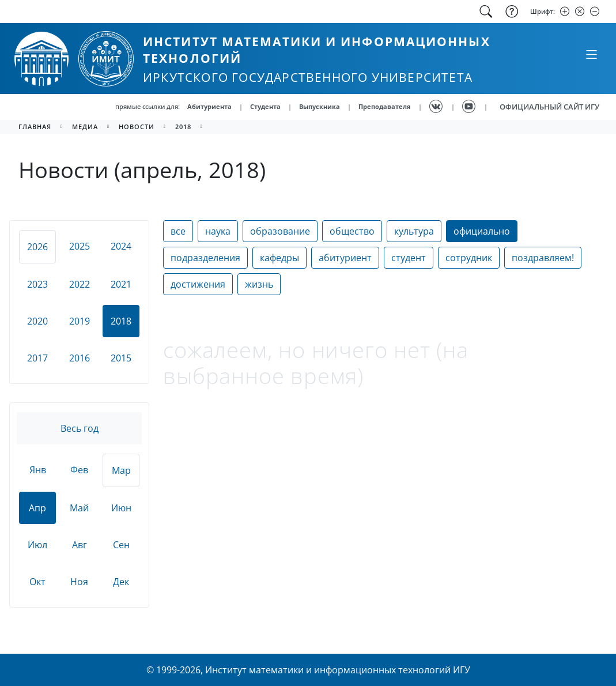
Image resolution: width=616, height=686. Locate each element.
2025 (80, 246)
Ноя (79, 582)
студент (409, 258)
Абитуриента (209, 106)
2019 (80, 321)
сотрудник (469, 258)
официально (482, 231)
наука (218, 231)
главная (35, 127)
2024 (121, 246)
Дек (121, 582)
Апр (37, 508)
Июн (121, 508)
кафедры (279, 258)
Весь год (80, 428)
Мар (121, 470)
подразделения (205, 258)
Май (79, 508)
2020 (37, 321)
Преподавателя (385, 106)
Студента (265, 106)
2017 (37, 358)
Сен (121, 545)
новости (137, 127)
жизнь (259, 284)
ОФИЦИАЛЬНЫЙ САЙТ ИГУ (549, 107)
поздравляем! (543, 258)
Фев (79, 470)
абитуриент (345, 258)
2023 (37, 284)
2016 (80, 358)
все (178, 231)
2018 (183, 127)
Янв (38, 470)
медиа (85, 127)
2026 (37, 247)
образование (280, 231)
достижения (198, 284)
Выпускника (320, 106)
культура (414, 231)
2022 (80, 284)
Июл (37, 545)
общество (352, 231)
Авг (80, 545)
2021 (121, 284)
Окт (37, 582)
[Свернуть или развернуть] (591, 54)
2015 (121, 358)
